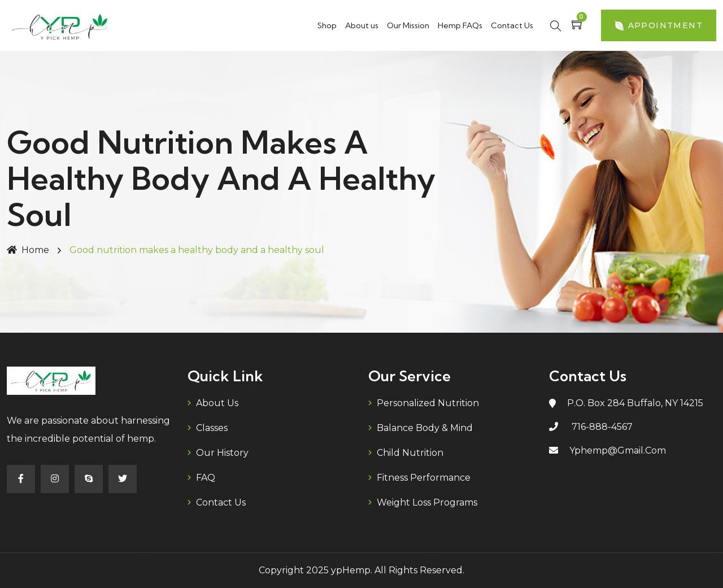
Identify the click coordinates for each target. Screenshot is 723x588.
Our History (222, 453)
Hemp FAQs (460, 25)
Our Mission (408, 25)
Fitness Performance (424, 478)
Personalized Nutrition (428, 403)
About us (362, 25)
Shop (327, 25)
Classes (212, 428)
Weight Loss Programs (427, 502)
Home (28, 250)
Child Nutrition (410, 453)
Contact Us (512, 25)
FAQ (206, 478)
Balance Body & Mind (425, 428)
